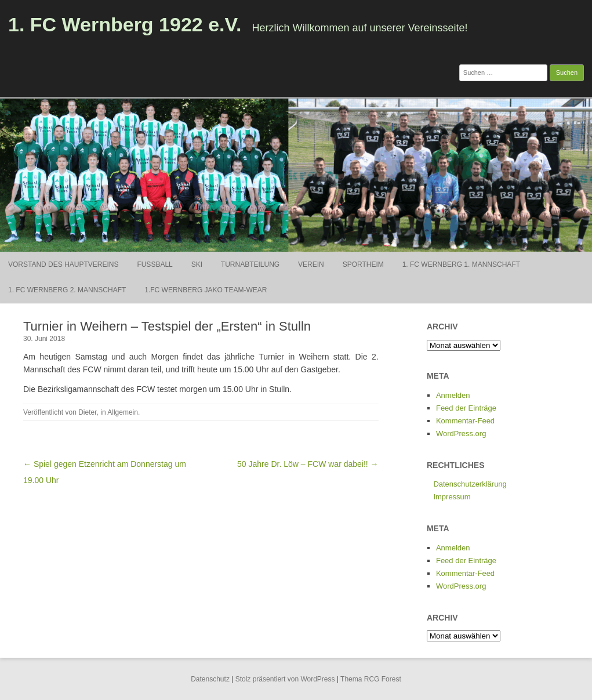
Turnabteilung (250, 264)
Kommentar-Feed (465, 421)
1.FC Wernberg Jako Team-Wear (206, 290)
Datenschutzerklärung (470, 484)
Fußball (155, 264)
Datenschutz (210, 679)
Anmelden (453, 395)
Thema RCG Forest (371, 679)
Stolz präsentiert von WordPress (285, 679)
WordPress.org (461, 434)
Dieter (87, 412)
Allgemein (123, 412)
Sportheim (363, 264)
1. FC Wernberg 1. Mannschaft (461, 264)
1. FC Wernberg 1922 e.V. (125, 24)
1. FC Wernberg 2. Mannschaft (67, 290)
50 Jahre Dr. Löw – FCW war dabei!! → (308, 464)
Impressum (452, 497)
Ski (197, 264)
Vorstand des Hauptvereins (63, 264)
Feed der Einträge (466, 408)
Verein (311, 264)
